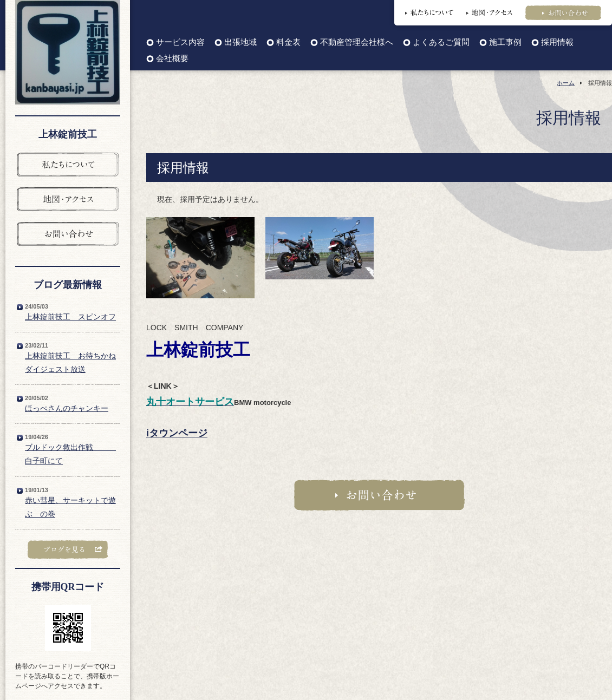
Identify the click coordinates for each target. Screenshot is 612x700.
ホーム (566, 83)
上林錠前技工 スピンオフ (70, 317)
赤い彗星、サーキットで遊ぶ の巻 (70, 507)
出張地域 (240, 42)
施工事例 (505, 42)
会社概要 (172, 59)
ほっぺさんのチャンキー (67, 408)
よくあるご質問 (441, 42)
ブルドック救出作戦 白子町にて (70, 454)
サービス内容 (180, 42)
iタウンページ (177, 433)
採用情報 (557, 42)
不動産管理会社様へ (357, 42)
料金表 (288, 42)
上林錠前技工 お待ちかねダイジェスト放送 (70, 362)
